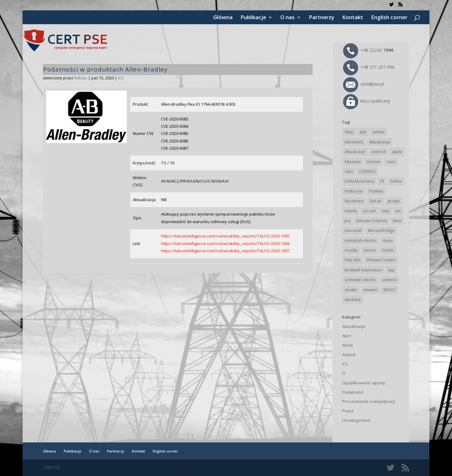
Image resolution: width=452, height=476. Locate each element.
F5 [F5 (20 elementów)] (382, 181)
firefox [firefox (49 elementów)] (396, 181)
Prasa (348, 411)
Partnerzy (322, 18)
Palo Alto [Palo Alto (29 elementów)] (353, 260)
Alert (347, 336)
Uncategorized (356, 420)
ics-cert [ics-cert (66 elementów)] (369, 211)
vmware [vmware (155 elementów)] (370, 290)
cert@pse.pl (363, 84)
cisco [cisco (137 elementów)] (391, 162)
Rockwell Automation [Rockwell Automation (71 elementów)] (363, 270)
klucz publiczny (367, 101)
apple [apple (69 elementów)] (397, 152)
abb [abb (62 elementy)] (363, 132)
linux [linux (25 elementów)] (397, 221)
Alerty (348, 345)
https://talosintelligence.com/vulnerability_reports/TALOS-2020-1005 (225, 236)
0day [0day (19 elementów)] (349, 132)
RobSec (81, 78)
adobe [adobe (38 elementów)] (379, 132)
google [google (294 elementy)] (394, 201)
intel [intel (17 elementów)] (385, 211)
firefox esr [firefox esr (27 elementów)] (354, 191)
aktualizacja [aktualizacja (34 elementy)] (379, 142)
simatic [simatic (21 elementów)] (351, 290)
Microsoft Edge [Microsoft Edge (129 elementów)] (381, 230)
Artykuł (349, 355)
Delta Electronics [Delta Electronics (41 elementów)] (359, 181)
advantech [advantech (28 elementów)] (354, 142)
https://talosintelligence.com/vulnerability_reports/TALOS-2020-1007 (225, 251)
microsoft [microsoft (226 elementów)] (353, 230)
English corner (389, 18)
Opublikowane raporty (364, 383)
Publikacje (253, 18)
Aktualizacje (354, 326)
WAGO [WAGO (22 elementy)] (389, 290)
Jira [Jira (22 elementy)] (347, 221)
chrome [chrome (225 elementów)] (374, 162)
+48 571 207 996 (369, 67)
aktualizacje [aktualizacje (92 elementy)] (355, 152)
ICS (121, 78)
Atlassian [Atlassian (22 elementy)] (353, 162)
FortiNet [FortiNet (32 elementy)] (376, 191)
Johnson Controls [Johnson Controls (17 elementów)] (372, 221)
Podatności (353, 392)
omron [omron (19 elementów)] (370, 250)
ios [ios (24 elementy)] (398, 211)
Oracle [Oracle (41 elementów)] (388, 250)
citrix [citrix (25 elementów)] (349, 171)
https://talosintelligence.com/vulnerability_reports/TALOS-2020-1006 (225, 243)
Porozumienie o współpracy (369, 401)
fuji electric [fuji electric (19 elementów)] (354, 201)
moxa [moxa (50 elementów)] (388, 241)
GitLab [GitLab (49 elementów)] (376, 201)
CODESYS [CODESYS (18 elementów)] (367, 171)
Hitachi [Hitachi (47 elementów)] (351, 211)
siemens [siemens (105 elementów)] (389, 280)
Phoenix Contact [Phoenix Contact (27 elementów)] (381, 260)
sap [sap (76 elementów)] (391, 270)
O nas (288, 18)
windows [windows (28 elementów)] (352, 300)
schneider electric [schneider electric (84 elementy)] (360, 280)
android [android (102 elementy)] (379, 152)
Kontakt (353, 18)
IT (344, 373)
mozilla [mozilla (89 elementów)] (351, 250)
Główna (223, 18)
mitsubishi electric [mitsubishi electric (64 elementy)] (361, 241)
